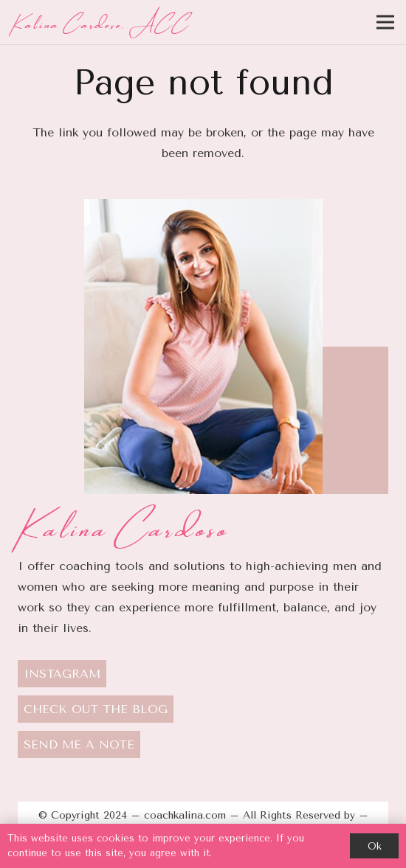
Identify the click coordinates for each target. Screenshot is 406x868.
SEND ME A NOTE (79, 744)
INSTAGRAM (62, 674)
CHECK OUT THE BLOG (96, 709)
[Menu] (385, 22)
